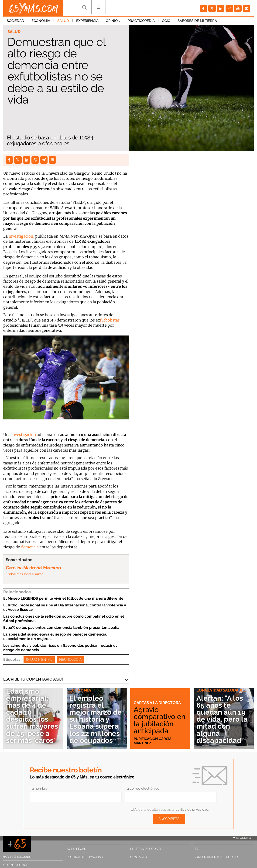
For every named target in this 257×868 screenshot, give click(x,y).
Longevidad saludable (221, 690)
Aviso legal (76, 849)
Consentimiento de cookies (216, 857)
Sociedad (15, 21)
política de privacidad (192, 809)
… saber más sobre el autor (24, 574)
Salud (63, 21)
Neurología (70, 660)
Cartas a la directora (157, 703)
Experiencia (87, 21)
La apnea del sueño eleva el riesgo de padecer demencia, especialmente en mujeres (55, 636)
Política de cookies (146, 849)
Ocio (166, 21)
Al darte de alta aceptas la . (170, 809)
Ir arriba (242, 838)
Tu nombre (39, 788)
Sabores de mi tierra (197, 21)
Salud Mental (39, 660)
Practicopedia (141, 21)
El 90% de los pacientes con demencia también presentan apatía (61, 628)
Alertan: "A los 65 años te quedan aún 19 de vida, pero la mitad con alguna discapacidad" (222, 719)
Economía (41, 21)
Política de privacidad (85, 857)
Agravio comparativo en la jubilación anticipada (160, 720)
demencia (30, 547)
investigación (21, 236)
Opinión (113, 21)
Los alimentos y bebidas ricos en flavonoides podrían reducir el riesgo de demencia (60, 648)
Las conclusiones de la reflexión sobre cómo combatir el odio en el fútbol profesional (64, 619)
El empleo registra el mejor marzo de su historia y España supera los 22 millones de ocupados (96, 719)
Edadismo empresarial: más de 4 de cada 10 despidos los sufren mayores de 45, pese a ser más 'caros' (32, 716)
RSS (196, 849)
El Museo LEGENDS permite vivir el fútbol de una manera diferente (63, 598)
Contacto (139, 857)
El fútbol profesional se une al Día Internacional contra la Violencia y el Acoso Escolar (65, 607)
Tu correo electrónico (142, 788)
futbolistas (110, 320)
